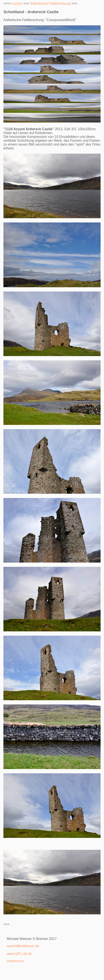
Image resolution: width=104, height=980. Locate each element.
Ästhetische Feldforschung (50, 4)
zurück (17, 4)
